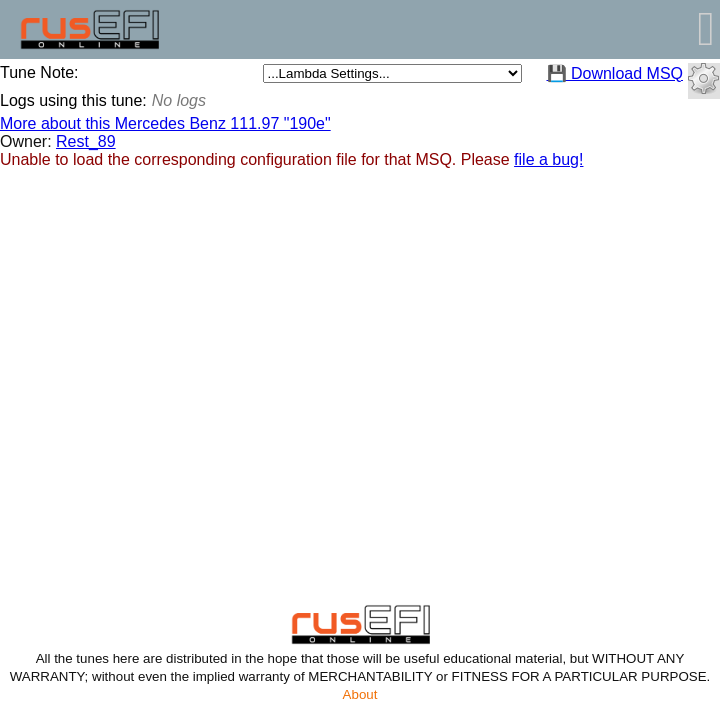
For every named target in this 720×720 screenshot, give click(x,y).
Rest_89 (86, 141)
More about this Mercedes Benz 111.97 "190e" (165, 123)
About (360, 694)
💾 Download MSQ (615, 73)
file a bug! (548, 159)
